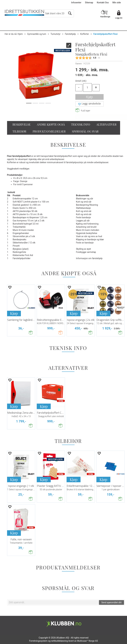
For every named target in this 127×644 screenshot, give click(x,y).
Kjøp (89, 97)
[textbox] (53, 602)
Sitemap (89, 3)
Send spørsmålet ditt (111, 602)
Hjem (20, 34)
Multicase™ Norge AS (87, 641)
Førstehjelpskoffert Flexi (105, 34)
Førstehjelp (70, 34)
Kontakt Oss (103, 3)
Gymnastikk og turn (37, 34)
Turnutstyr (55, 34)
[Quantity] (87, 87)
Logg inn (119, 18)
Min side (117, 3)
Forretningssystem (38, 641)
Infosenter (76, 3)
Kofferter (85, 34)
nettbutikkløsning (59, 641)
